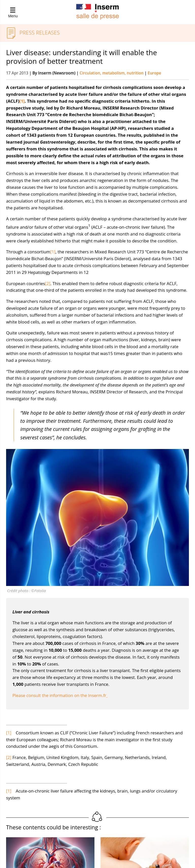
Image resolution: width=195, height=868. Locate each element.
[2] (48, 283)
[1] (53, 252)
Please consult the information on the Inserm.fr (60, 695)
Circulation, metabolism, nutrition (112, 73)
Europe (155, 73)
